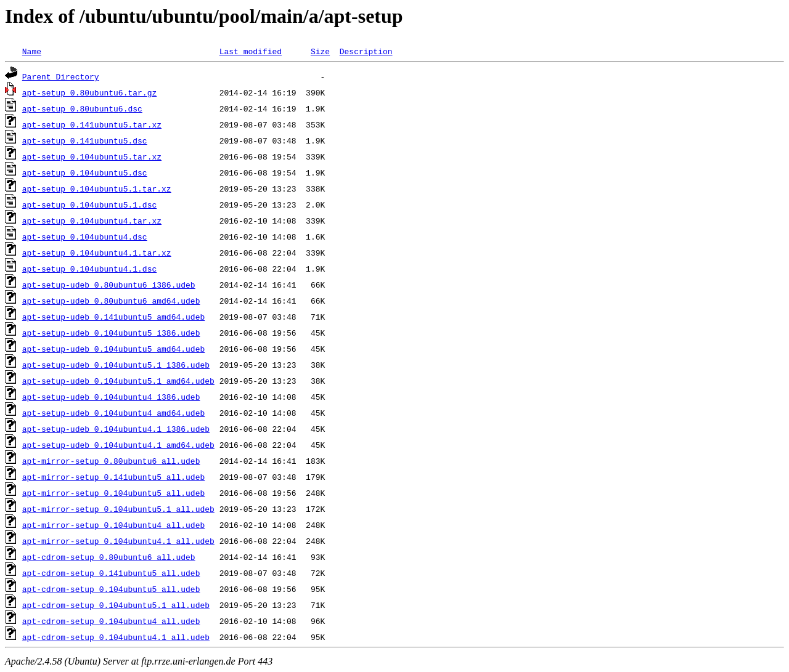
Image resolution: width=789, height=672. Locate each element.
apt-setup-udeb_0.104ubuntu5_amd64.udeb (113, 349)
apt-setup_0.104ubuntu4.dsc (85, 237)
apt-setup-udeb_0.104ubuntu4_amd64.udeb (113, 413)
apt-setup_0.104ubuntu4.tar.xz (92, 221)
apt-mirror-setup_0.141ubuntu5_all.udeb (113, 477)
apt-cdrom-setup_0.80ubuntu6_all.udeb (109, 557)
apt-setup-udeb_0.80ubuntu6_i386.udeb (109, 285)
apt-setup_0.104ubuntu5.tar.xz (92, 156)
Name (32, 51)
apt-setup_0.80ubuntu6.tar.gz (89, 92)
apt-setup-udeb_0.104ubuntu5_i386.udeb (111, 333)
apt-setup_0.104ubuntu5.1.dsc (89, 204)
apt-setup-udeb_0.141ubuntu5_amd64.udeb (113, 317)
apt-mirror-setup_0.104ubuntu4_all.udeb (113, 525)
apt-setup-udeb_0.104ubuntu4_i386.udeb (111, 397)
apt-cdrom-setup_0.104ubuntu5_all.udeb (111, 589)
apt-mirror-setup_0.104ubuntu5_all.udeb (113, 493)
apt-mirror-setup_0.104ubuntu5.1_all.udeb (118, 509)
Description (366, 51)
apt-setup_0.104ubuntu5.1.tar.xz (97, 188)
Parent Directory (61, 76)
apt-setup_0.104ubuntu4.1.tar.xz (97, 253)
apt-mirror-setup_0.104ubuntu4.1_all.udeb (118, 541)
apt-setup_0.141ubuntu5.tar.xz (92, 124)
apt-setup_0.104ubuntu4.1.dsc (89, 269)
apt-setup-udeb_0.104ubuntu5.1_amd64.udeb (118, 381)
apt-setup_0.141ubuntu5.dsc (85, 140)
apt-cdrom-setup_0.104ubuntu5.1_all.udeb (116, 605)
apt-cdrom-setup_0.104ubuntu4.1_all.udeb (116, 637)
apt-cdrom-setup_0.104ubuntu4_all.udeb (111, 621)
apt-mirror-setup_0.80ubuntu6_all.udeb (111, 461)
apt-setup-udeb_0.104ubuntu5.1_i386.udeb (116, 365)
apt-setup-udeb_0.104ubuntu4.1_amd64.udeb (118, 445)
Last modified (251, 51)
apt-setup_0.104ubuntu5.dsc (85, 172)
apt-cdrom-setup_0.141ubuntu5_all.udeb (111, 573)
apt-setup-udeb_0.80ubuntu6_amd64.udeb (111, 301)
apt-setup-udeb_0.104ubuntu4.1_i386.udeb (116, 429)
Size (320, 51)
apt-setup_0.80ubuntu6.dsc (82, 108)
